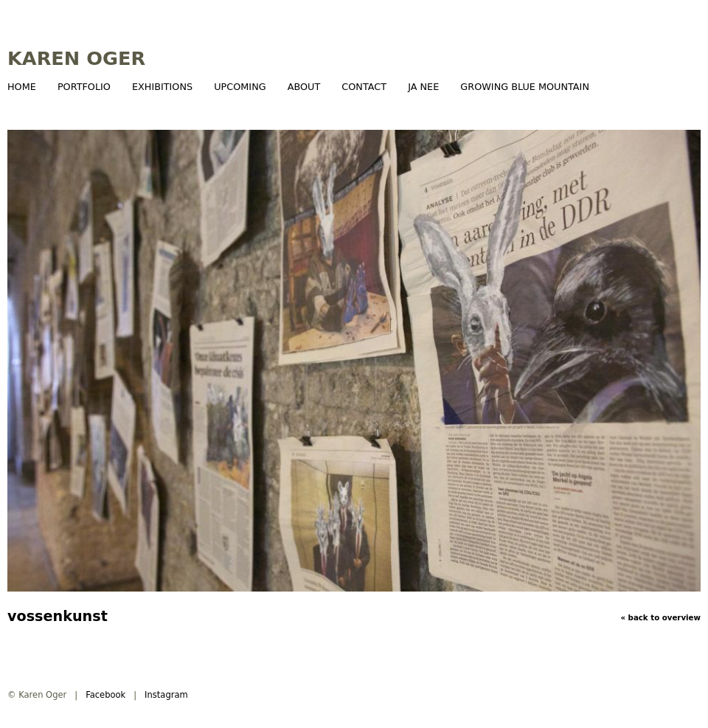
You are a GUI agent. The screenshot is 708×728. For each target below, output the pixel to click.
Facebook (105, 695)
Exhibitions (162, 87)
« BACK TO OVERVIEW (660, 617)
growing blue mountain (525, 87)
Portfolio (84, 87)
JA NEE (423, 87)
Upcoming (240, 87)
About (304, 87)
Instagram (166, 695)
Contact (364, 87)
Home (22, 87)
